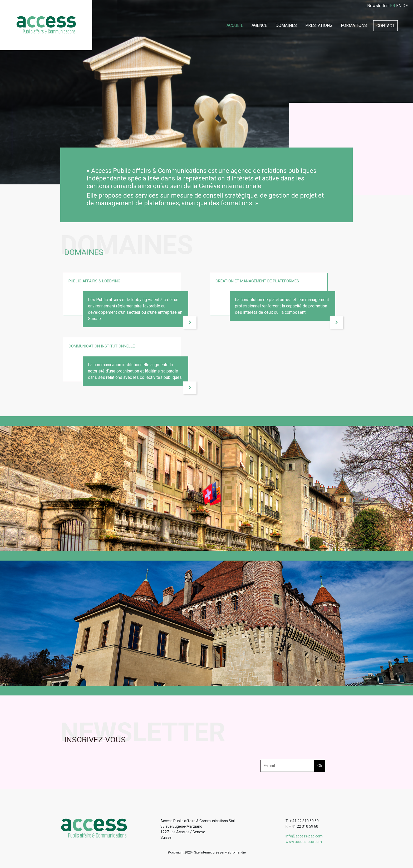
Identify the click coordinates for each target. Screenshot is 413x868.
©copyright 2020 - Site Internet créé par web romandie (207, 852)
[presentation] (301, 749)
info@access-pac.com (304, 836)
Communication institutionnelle (102, 346)
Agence (259, 25)
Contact (385, 26)
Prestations (319, 25)
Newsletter (377, 6)
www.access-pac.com (304, 842)
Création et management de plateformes (257, 281)
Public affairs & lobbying (94, 281)
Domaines (286, 25)
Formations (354, 25)
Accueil (235, 25)
